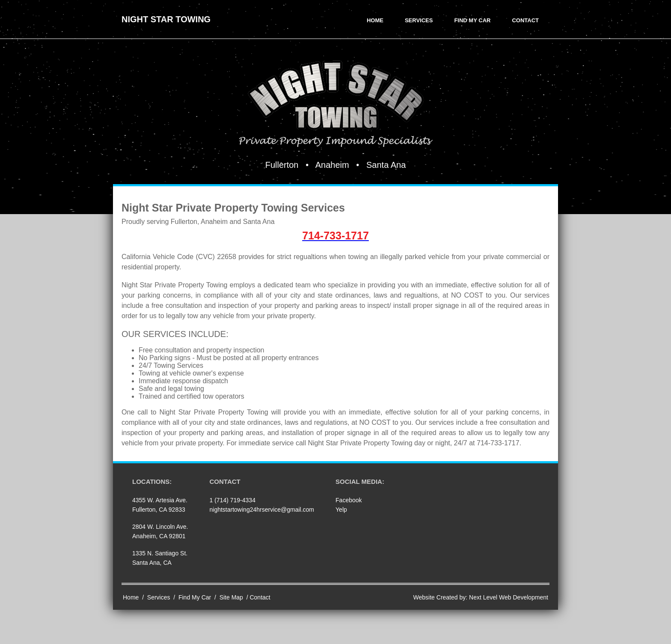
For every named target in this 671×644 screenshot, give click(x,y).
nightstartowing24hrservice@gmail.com (262, 510)
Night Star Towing (166, 19)
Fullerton (282, 165)
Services (419, 20)
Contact (525, 20)
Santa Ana (386, 165)
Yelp (341, 510)
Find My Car (472, 20)
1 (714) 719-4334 (233, 500)
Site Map (231, 597)
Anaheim (332, 165)
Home (375, 20)
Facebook (349, 500)
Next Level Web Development (509, 597)
